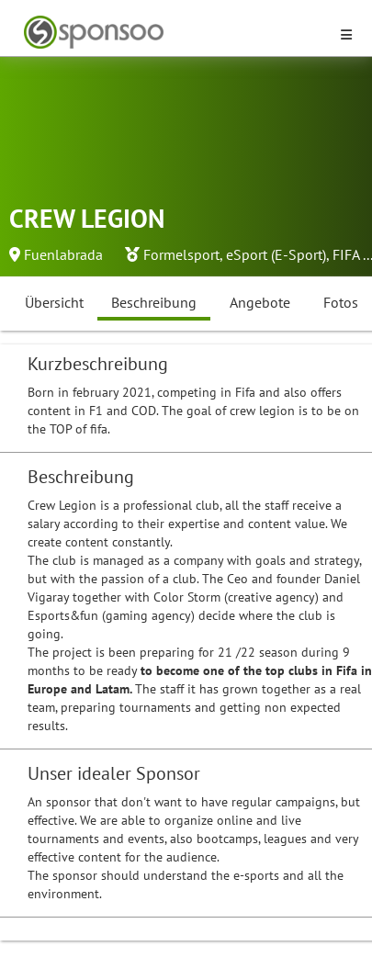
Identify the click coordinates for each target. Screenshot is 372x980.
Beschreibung (154, 302)
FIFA (346, 254)
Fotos (341, 302)
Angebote (260, 302)
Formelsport (181, 254)
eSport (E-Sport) (276, 254)
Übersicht (54, 302)
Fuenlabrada (63, 254)
